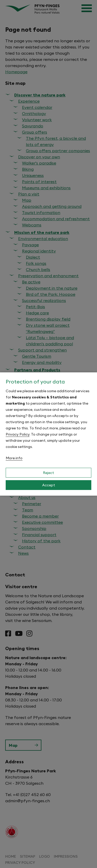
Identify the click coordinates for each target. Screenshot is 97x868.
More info (14, 458)
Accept (49, 485)
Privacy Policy (18, 434)
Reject (48, 473)
